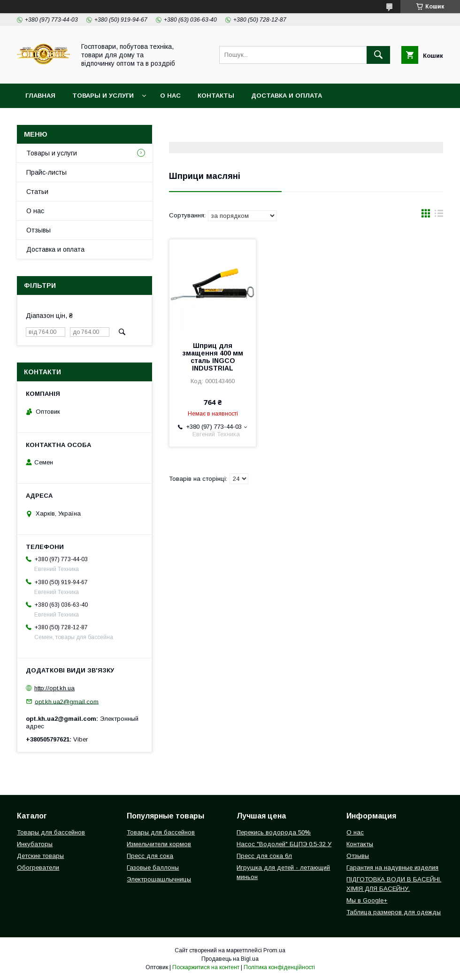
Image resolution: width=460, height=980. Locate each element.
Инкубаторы (35, 844)
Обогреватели (38, 868)
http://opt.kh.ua (54, 688)
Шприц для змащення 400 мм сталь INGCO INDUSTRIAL (213, 357)
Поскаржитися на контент (206, 967)
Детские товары (40, 856)
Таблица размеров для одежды (394, 912)
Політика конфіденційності (279, 967)
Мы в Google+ (367, 900)
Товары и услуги (103, 96)
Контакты (216, 96)
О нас (170, 96)
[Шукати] (378, 55)
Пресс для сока (150, 856)
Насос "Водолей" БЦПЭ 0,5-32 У (284, 844)
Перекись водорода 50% (274, 832)
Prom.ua (274, 950)
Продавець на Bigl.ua (230, 959)
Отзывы (38, 230)
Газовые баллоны (153, 868)
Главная (40, 96)
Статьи (37, 192)
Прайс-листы (46, 172)
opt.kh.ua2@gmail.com (67, 701)
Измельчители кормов (159, 844)
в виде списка (439, 216)
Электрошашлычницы (159, 879)
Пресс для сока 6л (264, 856)
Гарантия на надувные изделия (392, 868)
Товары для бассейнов (51, 832)
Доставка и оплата (287, 96)
